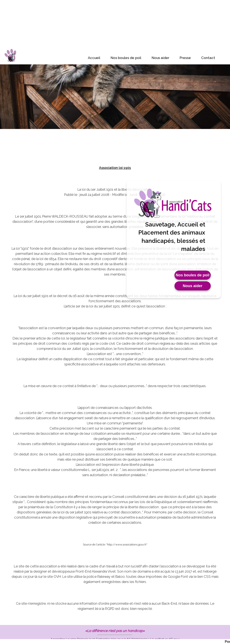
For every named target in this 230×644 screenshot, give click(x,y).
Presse (185, 58)
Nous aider (160, 58)
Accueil (94, 58)
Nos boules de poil (126, 58)
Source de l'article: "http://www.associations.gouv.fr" (115, 545)
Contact (208, 58)
